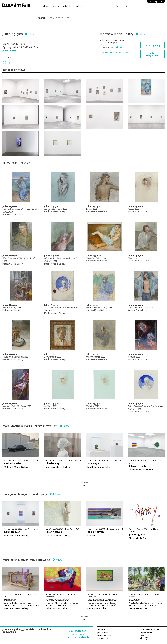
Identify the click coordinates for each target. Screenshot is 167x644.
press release (9, 50)
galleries (80, 6)
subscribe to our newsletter (150, 631)
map (120, 48)
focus (119, 6)
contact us (103, 638)
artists (56, 6)
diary (128, 6)
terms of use (104, 635)
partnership (103, 632)
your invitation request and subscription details (78, 634)
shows (46, 6)
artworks (67, 6)
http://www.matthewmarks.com (115, 53)
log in (156, 2)
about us (102, 630)
